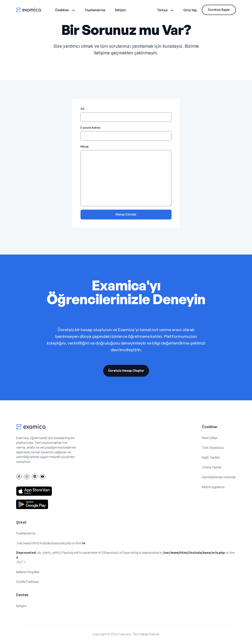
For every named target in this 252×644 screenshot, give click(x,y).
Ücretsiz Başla (219, 10)
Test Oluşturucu (213, 448)
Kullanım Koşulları (28, 572)
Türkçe (165, 10)
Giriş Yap (190, 10)
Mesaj (84, 146)
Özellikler (65, 10)
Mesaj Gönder (126, 214)
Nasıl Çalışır (210, 438)
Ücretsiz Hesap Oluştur (126, 371)
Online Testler (212, 467)
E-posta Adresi (90, 128)
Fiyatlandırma (95, 10)
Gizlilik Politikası (28, 582)
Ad (82, 109)
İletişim (120, 10)
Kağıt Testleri (211, 457)
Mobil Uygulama (213, 487)
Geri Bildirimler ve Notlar (219, 477)
